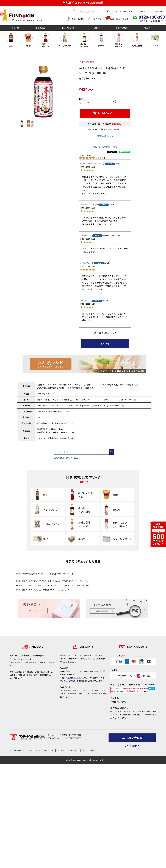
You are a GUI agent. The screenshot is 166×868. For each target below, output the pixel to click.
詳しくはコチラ (16, 678)
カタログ (95, 28)
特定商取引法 (157, 11)
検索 (108, 11)
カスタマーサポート (76, 678)
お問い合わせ (149, 28)
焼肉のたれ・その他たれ (38, 581)
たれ (45, 585)
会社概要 (60, 750)
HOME (18, 574)
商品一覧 (15, 28)
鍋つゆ (69, 458)
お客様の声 (40, 28)
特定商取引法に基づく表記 (21, 750)
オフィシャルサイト (124, 11)
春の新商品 (59, 458)
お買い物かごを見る (119, 19)
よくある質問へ (132, 746)
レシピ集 (142, 11)
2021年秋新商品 (28, 574)
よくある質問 (121, 28)
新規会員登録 (78, 19)
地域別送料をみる (105, 136)
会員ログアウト (88, 750)
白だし (77, 458)
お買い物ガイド (68, 28)
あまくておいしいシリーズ (32, 585)
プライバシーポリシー (44, 750)
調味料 (25, 581)
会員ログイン (73, 750)
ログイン (97, 19)
